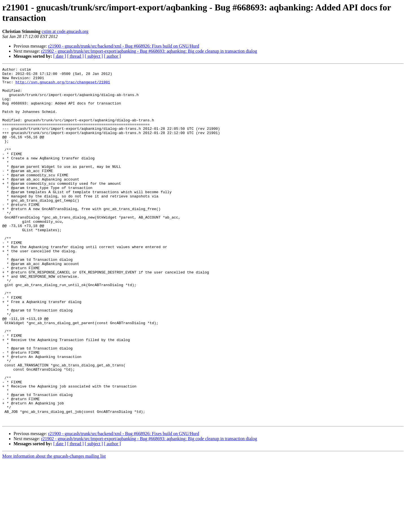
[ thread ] (75, 56)
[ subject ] (94, 56)
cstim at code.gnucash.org (65, 31)
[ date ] (60, 56)
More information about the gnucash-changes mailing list (54, 527)
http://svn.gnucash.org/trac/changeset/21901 (63, 85)
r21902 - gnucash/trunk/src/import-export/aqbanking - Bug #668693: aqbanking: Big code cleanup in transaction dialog (149, 51)
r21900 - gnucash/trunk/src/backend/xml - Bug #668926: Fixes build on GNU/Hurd (124, 46)
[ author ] (112, 56)
